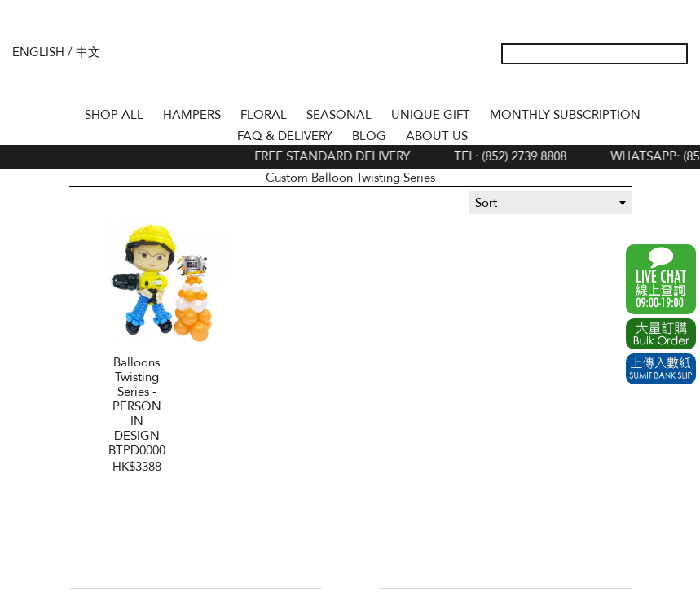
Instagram (363, 588)
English (38, 52)
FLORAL (264, 115)
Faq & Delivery (285, 136)
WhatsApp (661, 279)
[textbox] (550, 203)
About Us (437, 136)
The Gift (350, 68)
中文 (88, 52)
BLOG (369, 136)
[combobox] (550, 203)
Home (60, 112)
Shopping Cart (650, 88)
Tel (676, 88)
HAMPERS (192, 115)
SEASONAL (339, 115)
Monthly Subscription (565, 115)
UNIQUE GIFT (431, 115)
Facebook (337, 588)
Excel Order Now (661, 334)
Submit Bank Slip (661, 369)
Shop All (114, 115)
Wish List (624, 88)
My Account (598, 88)
